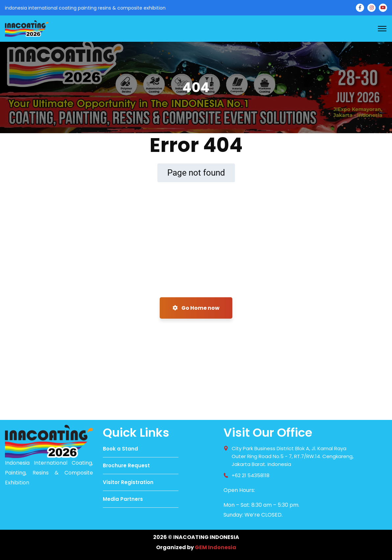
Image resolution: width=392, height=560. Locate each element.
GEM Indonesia (216, 547)
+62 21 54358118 (251, 475)
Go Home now (196, 308)
